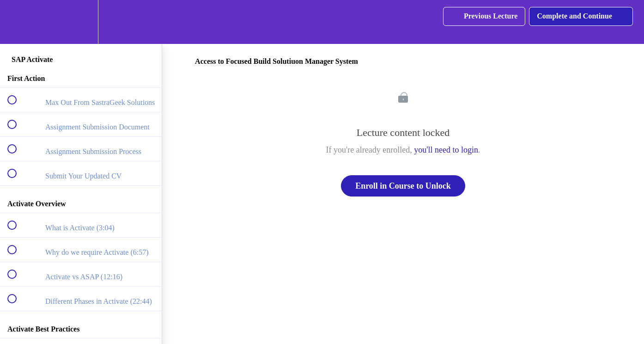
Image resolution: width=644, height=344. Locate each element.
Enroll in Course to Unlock (403, 186)
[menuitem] (81, 22)
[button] (17, 22)
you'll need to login (446, 150)
